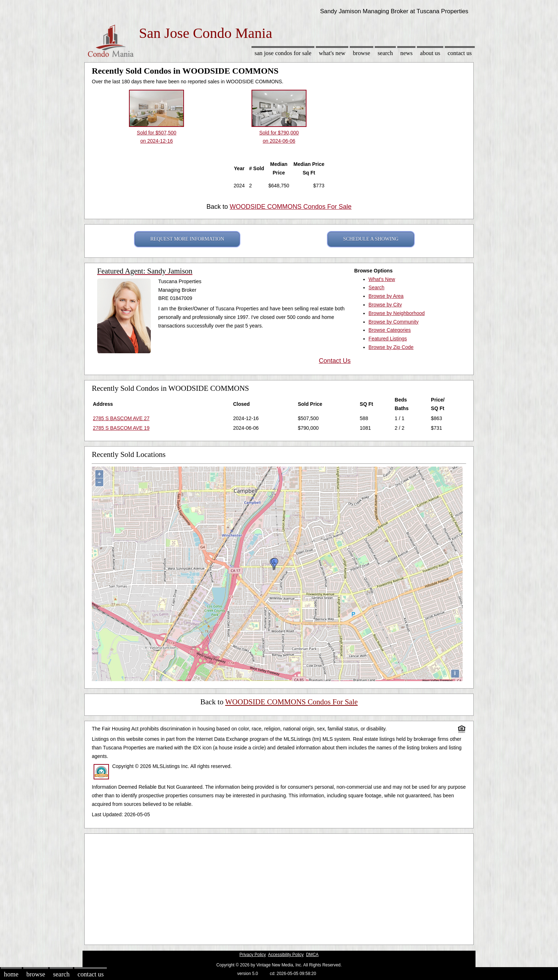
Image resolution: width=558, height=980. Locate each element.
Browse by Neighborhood (397, 313)
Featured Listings (388, 339)
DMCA (312, 955)
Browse (362, 53)
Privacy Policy (253, 955)
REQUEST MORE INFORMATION (187, 239)
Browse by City (385, 305)
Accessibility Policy (286, 955)
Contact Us (460, 53)
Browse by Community (394, 322)
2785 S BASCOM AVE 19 (121, 428)
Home (11, 974)
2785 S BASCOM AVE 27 (121, 418)
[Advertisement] (279, 887)
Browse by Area (386, 296)
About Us (430, 53)
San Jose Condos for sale (283, 53)
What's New (332, 53)
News (407, 53)
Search (385, 53)
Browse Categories (390, 330)
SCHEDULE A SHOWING (371, 239)
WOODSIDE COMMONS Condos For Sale (291, 207)
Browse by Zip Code (391, 347)
